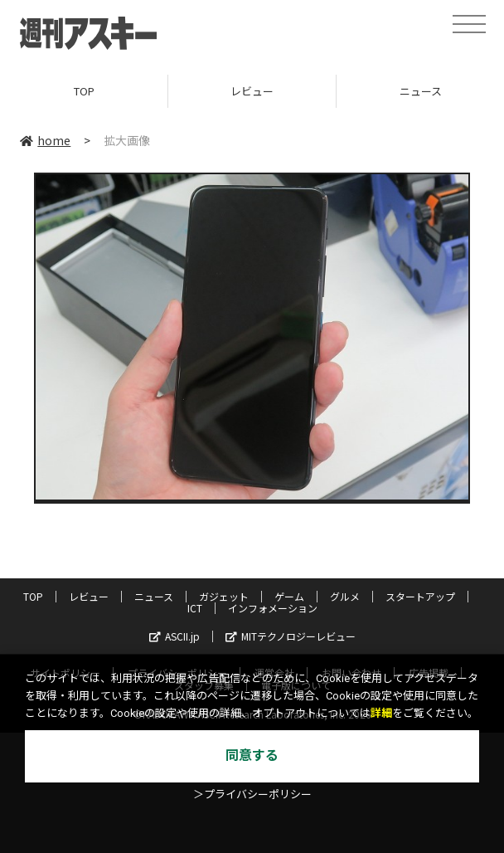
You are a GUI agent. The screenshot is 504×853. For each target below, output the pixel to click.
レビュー (252, 91)
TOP (84, 91)
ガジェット (224, 596)
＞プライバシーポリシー (252, 795)
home (45, 140)
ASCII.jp (174, 636)
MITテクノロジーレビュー (291, 636)
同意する (252, 756)
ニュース (154, 596)
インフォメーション (273, 608)
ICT (195, 608)
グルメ (345, 596)
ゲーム (289, 596)
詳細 (381, 713)
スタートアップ (420, 596)
